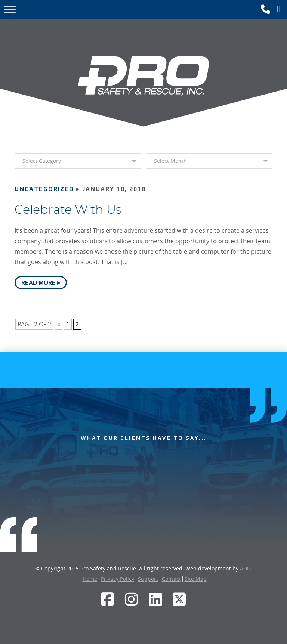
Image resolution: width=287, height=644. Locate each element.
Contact (171, 579)
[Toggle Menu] (10, 9)
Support (148, 579)
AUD (245, 568)
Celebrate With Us (68, 210)
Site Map (196, 579)
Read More (38, 283)
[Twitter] (179, 599)
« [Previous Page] (59, 324)
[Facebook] (108, 599)
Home (90, 579)
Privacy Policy (118, 579)
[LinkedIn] (155, 599)
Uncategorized (44, 189)
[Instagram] (132, 599)
